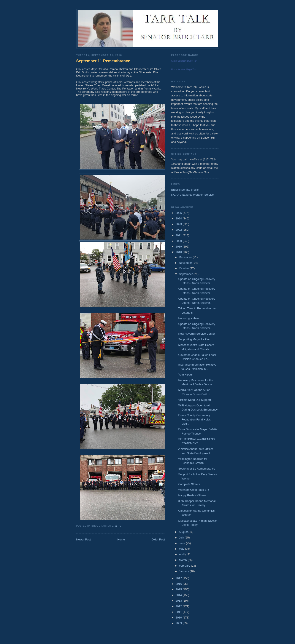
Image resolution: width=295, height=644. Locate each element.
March (183, 560)
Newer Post (83, 539)
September (186, 274)
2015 (179, 589)
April (182, 554)
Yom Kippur (185, 375)
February (185, 566)
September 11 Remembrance (103, 61)
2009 (179, 623)
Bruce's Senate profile (185, 190)
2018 (179, 252)
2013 (179, 601)
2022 (179, 230)
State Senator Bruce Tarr (184, 61)
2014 (179, 595)
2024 (179, 218)
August (184, 532)
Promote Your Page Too (184, 69)
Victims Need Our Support (194, 400)
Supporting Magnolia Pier (194, 339)
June (182, 543)
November (186, 263)
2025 (179, 213)
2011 (179, 612)
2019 (179, 247)
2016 (179, 584)
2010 (179, 618)
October (184, 268)
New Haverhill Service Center (197, 334)
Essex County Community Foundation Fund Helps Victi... (194, 419)
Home (121, 539)
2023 (179, 224)
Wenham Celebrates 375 (194, 490)
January (184, 571)
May (182, 549)
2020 (179, 241)
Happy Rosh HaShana (192, 495)
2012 (179, 606)
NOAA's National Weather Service (193, 195)
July (182, 538)
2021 (179, 235)
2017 (179, 578)
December (186, 257)
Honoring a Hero (188, 318)
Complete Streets (189, 484)
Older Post (158, 539)
